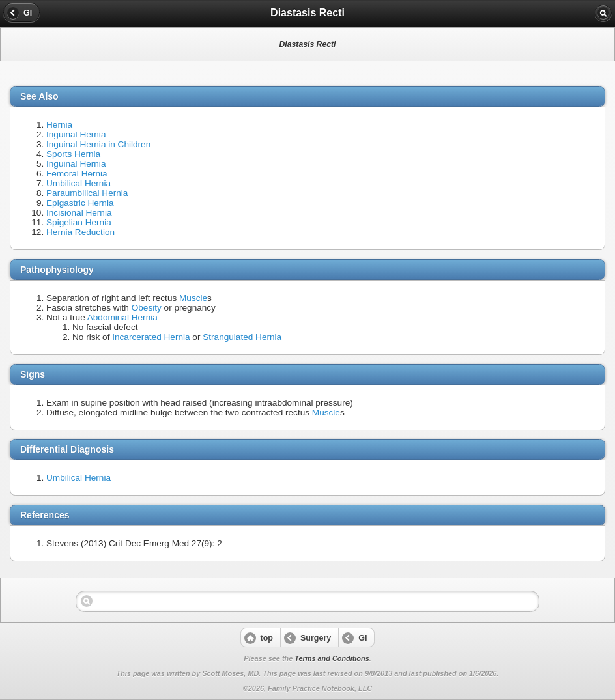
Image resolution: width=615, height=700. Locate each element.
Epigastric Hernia (80, 203)
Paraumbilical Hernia (87, 193)
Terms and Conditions (332, 658)
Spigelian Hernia (79, 222)
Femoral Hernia (77, 174)
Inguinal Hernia (76, 134)
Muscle (193, 298)
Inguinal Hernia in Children (98, 144)
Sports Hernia (73, 154)
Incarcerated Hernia (151, 337)
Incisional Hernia (79, 213)
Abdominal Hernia (122, 317)
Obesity (147, 308)
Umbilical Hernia (79, 183)
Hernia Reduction (80, 232)
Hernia (59, 125)
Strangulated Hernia (242, 337)
